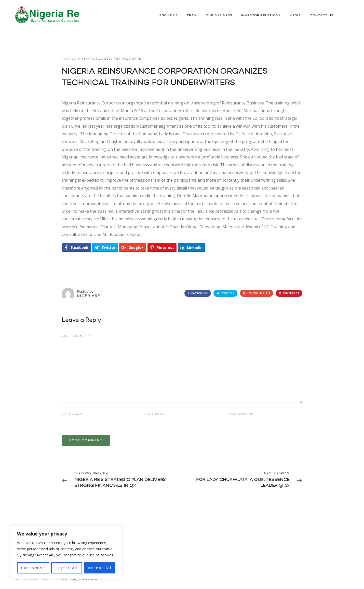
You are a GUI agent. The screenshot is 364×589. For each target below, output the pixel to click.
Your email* (155, 414)
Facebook (198, 293)
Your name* (72, 414)
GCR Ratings (70, 579)
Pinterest (289, 293)
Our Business (219, 16)
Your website (240, 414)
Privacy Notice (89, 579)
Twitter (225, 293)
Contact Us (322, 16)
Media (295, 16)
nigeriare (132, 59)
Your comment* (76, 336)
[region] (66, 552)
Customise (33, 568)
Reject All (67, 568)
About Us (169, 16)
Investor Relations (261, 16)
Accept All (100, 568)
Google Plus (257, 293)
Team (192, 16)
